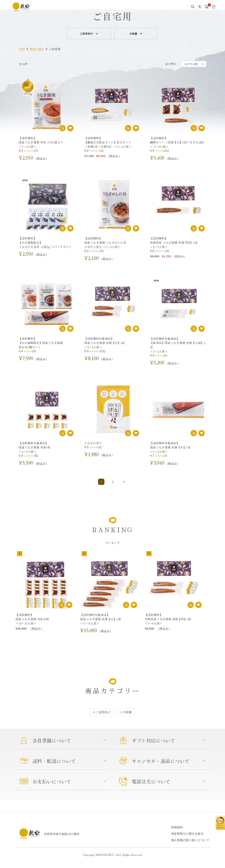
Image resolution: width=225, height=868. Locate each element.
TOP (22, 49)
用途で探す (37, 49)
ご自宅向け (87, 33)
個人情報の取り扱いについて (190, 840)
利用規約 (177, 827)
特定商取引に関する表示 (187, 834)
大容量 (133, 33)
